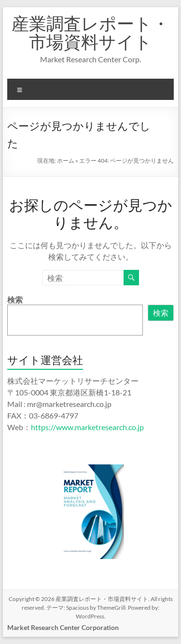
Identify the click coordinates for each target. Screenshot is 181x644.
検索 (15, 300)
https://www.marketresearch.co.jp (87, 427)
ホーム (66, 161)
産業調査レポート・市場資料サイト (90, 32)
